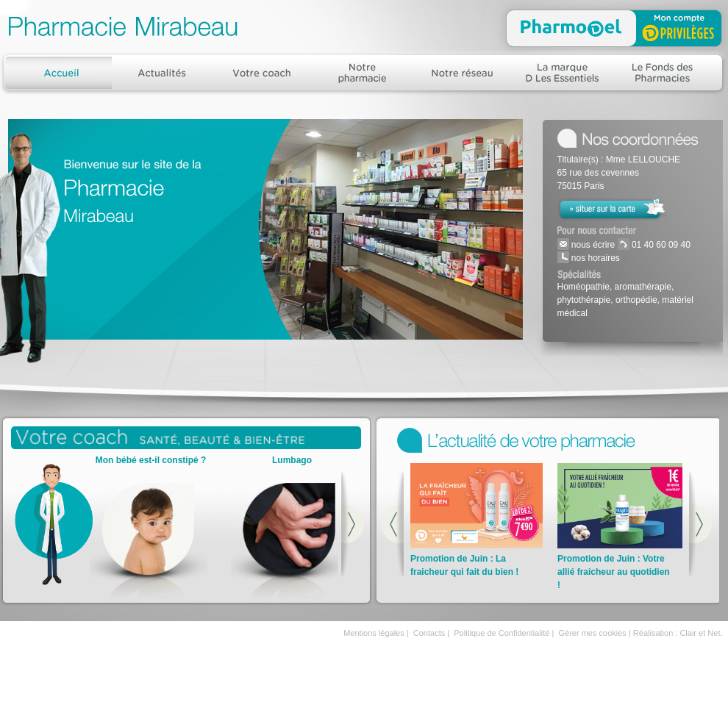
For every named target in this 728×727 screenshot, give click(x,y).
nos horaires (595, 258)
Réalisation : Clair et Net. (678, 633)
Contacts (429, 633)
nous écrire (592, 245)
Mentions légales (374, 633)
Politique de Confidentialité (502, 633)
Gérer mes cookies (593, 633)
